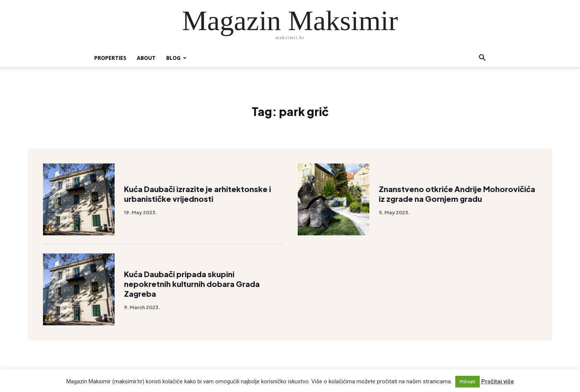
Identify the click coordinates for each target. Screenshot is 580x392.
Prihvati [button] (468, 382)
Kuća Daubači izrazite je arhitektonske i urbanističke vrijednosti (197, 194)
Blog (176, 58)
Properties (110, 58)
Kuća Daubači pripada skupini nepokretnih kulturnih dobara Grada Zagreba (192, 284)
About (146, 58)
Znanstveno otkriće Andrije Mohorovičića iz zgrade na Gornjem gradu (457, 194)
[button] (482, 59)
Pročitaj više (498, 381)
